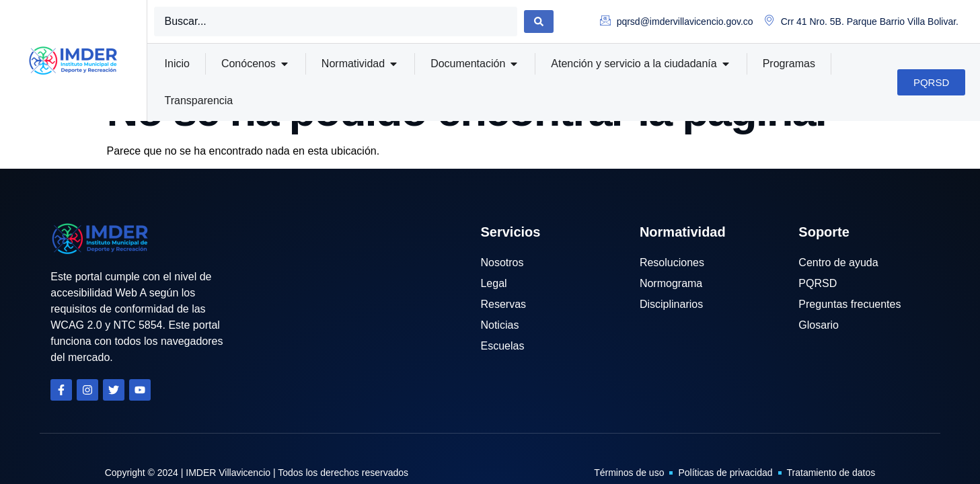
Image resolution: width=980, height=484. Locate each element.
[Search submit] (539, 22)
